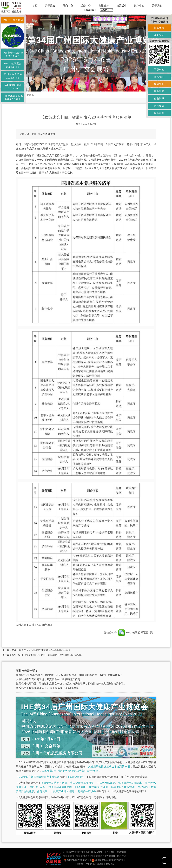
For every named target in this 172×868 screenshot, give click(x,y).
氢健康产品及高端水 (130, 783)
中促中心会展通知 (13, 20)
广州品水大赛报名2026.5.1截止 (13, 97)
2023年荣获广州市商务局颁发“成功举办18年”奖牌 (70, 771)
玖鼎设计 (122, 856)
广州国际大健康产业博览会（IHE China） (84, 852)
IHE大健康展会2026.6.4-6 (13, 65)
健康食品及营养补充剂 (54, 783)
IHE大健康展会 (76, 777)
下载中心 (159, 69)
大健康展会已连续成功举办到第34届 (109, 766)
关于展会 (50, 6)
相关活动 (121, 6)
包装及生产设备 (87, 791)
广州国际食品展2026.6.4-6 (13, 76)
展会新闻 (159, 91)
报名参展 (159, 28)
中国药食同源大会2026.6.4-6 (13, 54)
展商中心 (68, 6)
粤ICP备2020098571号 (77, 860)
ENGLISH (90, 10)
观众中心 (86, 6)
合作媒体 (159, 106)
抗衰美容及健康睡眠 (60, 787)
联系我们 (121, 852)
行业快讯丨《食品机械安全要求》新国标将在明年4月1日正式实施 (47, 655)
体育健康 (42, 791)
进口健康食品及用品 (82, 783)
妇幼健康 (80, 787)
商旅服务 (104, 6)
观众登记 (159, 35)
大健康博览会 (83, 856)
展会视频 (159, 113)
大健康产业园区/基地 (62, 791)
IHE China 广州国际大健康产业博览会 (38, 777)
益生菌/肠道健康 (99, 787)
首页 (35, 6)
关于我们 (157, 6)
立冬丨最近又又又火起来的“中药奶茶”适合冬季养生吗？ (41, 650)
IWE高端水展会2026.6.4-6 (13, 87)
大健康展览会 (98, 856)
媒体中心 (139, 6)
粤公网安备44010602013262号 (108, 860)
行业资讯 (29, 95)
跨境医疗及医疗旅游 (123, 787)
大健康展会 (69, 856)
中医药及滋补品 (106, 783)
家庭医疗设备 (37, 787)
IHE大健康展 (129, 632)
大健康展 (111, 856)
